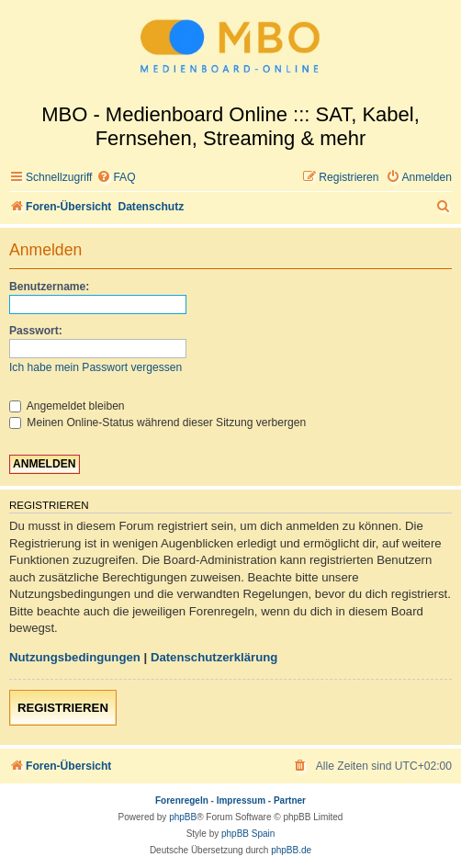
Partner (290, 800)
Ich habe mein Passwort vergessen (96, 367)
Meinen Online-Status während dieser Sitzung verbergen (157, 423)
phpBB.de (291, 850)
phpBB (183, 817)
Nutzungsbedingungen (75, 657)
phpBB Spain (248, 834)
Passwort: (36, 331)
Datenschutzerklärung (214, 657)
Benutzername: (49, 287)
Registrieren (63, 708)
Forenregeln (182, 800)
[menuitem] (116, 178)
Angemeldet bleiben (67, 406)
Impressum (241, 800)
